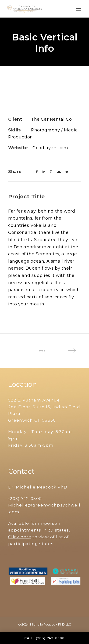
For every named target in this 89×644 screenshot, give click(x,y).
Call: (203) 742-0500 (44, 638)
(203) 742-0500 (25, 499)
